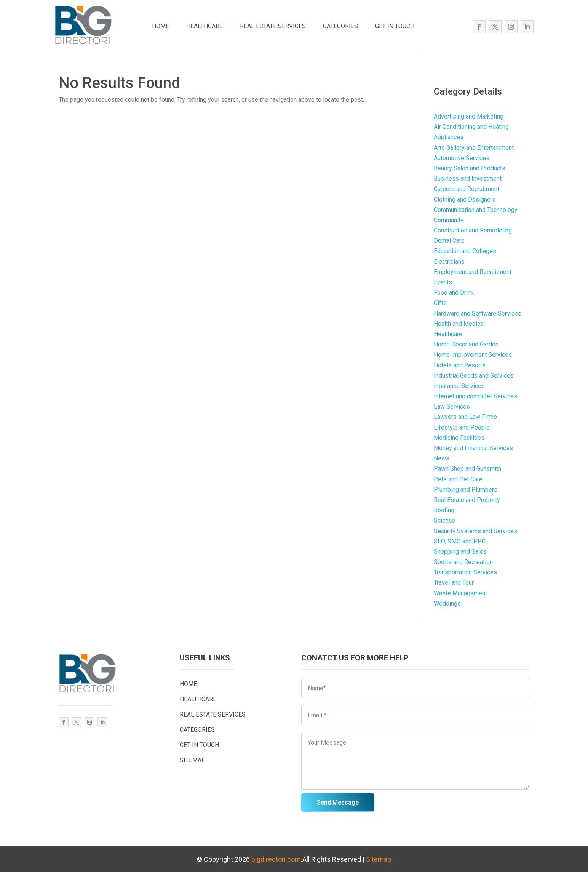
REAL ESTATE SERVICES (273, 26)
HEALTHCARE (205, 26)
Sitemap (379, 859)
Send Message (338, 802)
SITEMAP (193, 760)
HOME (161, 26)
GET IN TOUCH (395, 26)
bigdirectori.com (276, 859)
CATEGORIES (340, 26)
